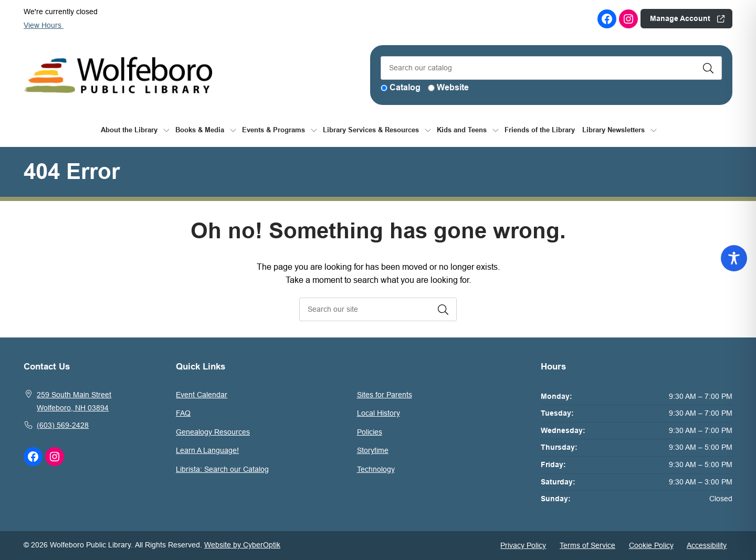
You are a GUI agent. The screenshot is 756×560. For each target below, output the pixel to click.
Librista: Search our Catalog (222, 469)
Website (453, 87)
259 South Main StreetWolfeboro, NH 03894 (74, 401)
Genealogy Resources (213, 432)
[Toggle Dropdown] (166, 130)
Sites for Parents (385, 395)
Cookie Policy (651, 545)
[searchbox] (378, 309)
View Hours (48, 25)
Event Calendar (202, 395)
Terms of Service (587, 545)
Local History (379, 413)
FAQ (183, 413)
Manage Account (680, 18)
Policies (370, 432)
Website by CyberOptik (242, 545)
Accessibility (707, 545)
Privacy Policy (523, 545)
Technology (376, 469)
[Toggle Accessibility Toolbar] (734, 258)
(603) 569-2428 (63, 425)
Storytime (373, 450)
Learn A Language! (207, 450)
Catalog (405, 87)
